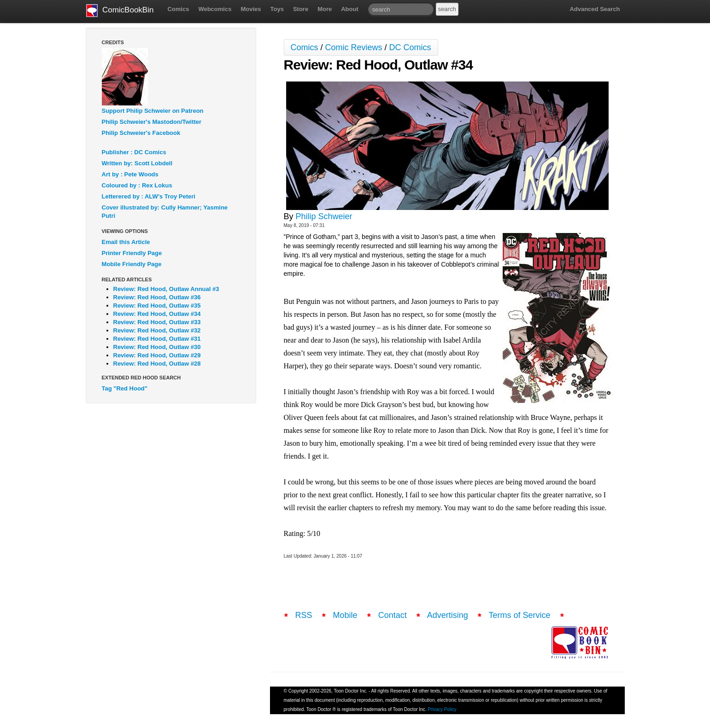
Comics (178, 9)
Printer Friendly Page (132, 253)
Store (301, 9)
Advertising (448, 615)
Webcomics (215, 9)
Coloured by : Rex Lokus (137, 185)
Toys (277, 9)
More (325, 9)
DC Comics (410, 47)
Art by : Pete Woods (130, 174)
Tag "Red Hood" (125, 388)
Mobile (345, 615)
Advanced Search (595, 9)
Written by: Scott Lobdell (137, 163)
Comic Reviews (354, 47)
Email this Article (126, 242)
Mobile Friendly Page (132, 264)
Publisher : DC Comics (134, 152)
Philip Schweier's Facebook (141, 133)
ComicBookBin (120, 11)
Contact (393, 615)
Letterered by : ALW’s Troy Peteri (149, 196)
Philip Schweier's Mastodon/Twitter (152, 122)
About (350, 9)
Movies (251, 9)
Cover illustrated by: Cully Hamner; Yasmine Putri (165, 212)
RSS (304, 615)
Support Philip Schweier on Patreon (153, 111)
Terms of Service (520, 615)
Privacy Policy (442, 709)
